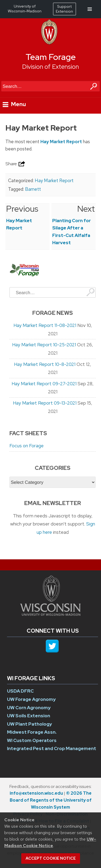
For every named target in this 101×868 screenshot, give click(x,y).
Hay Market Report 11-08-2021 (45, 325)
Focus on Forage (27, 446)
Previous (22, 209)
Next (86, 209)
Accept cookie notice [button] (51, 858)
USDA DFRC (20, 691)
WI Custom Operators (32, 740)
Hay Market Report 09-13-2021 (45, 403)
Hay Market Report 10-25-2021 (44, 345)
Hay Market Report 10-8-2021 (45, 364)
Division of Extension (50, 67)
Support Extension (64, 9)
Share (16, 164)
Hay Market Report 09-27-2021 (44, 384)
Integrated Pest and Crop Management (52, 748)
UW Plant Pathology (29, 724)
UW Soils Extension (29, 716)
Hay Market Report (61, 142)
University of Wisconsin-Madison (25, 9)
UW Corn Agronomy (29, 708)
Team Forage (51, 57)
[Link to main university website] (50, 614)
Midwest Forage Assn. (32, 732)
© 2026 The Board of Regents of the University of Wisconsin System (51, 800)
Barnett (33, 189)
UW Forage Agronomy (31, 699)
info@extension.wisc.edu (36, 793)
